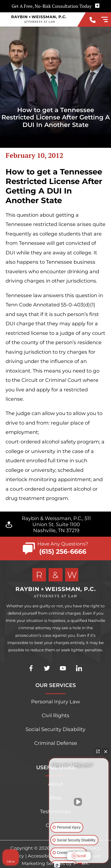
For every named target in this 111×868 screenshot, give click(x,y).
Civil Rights (56, 715)
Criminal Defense (56, 743)
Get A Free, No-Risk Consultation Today (56, 6)
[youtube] (63, 676)
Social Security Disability (56, 729)
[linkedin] (79, 676)
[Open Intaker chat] (57, 865)
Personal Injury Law (56, 702)
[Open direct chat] (98, 751)
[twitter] (47, 676)
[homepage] (56, 583)
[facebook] (31, 676)
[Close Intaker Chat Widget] (106, 751)
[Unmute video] (79, 802)
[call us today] (93, 21)
